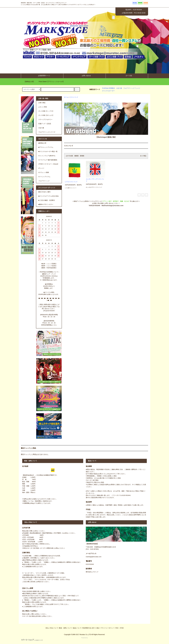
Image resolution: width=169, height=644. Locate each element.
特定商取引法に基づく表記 (91, 628)
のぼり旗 (119, 88)
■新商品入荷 (42, 143)
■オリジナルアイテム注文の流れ (49, 196)
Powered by (55, 639)
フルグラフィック (44, 181)
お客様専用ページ (42, 76)
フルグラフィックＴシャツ (132, 88)
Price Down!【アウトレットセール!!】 (50, 82)
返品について (77, 628)
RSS (117, 628)
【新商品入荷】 (28, 82)
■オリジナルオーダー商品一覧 (48, 152)
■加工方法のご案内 (44, 192)
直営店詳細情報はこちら (49, 325)
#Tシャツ (41, 168)
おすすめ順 (69, 156)
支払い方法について (52, 628)
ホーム (66, 97)
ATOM (122, 628)
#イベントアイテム (44, 177)
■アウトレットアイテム (46, 147)
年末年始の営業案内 (108, 88)
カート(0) (127, 76)
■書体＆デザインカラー (46, 204)
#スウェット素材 (44, 172)
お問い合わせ (84, 76)
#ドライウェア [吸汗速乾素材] (48, 160)
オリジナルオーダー (108, 91)
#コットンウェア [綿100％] (47, 156)
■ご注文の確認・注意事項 (47, 200)
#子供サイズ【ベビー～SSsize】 (49, 164)
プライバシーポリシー (107, 628)
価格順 (76, 156)
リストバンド (74, 97)
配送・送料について (65, 628)
